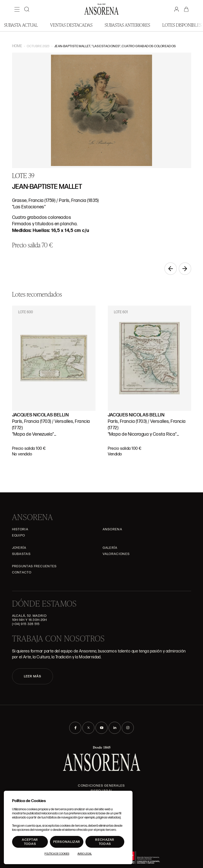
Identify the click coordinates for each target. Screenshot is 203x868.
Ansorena (112, 529)
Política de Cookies (57, 854)
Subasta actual (21, 25)
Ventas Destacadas (71, 25)
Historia (20, 529)
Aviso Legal (85, 854)
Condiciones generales (101, 786)
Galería (110, 548)
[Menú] (17, 9)
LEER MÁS (33, 676)
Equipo (19, 535)
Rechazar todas (105, 842)
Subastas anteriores (127, 25)
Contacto (22, 572)
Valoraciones (116, 554)
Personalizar (67, 842)
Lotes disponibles (182, 25)
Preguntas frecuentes (34, 566)
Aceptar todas (30, 842)
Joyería (19, 548)
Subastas (21, 554)
